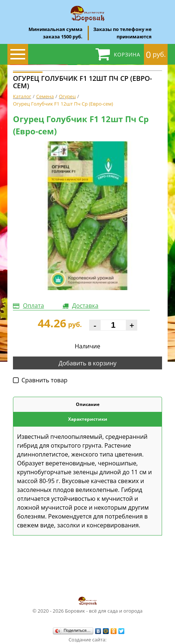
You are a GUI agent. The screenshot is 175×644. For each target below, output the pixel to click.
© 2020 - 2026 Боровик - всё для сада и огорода (88, 605)
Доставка (85, 306)
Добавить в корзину (87, 363)
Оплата (33, 306)
